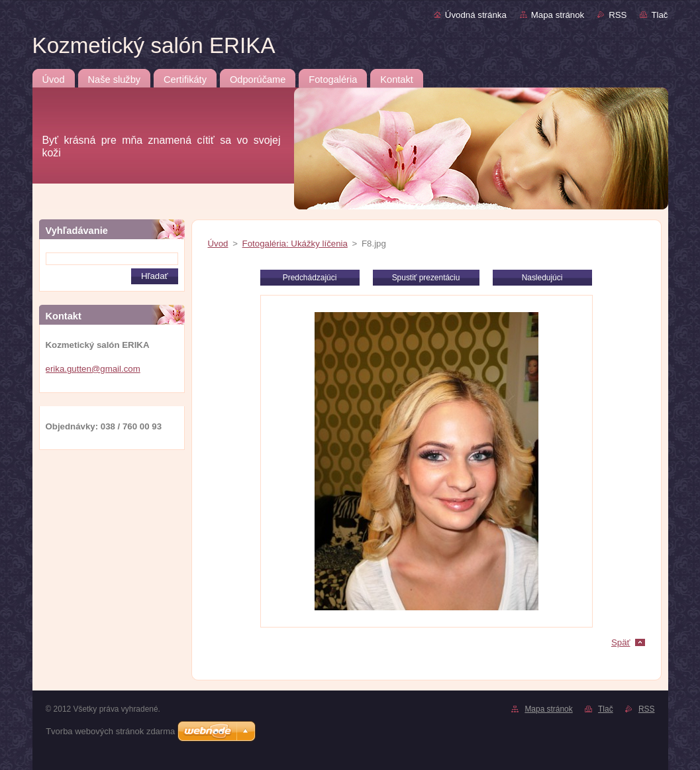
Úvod (218, 244)
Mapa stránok (558, 15)
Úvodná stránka (476, 15)
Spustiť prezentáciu (426, 278)
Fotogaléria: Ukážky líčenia (295, 244)
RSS (618, 15)
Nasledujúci (542, 278)
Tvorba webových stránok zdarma (110, 731)
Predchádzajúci (310, 278)
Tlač (659, 15)
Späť (621, 642)
